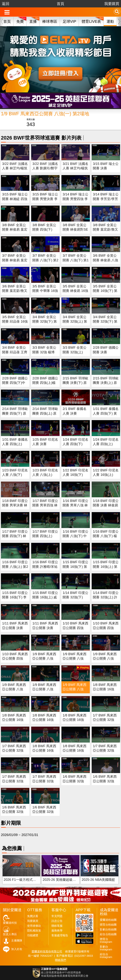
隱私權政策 (34, 931)
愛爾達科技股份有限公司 (47, 951)
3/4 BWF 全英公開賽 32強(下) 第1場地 (105, 322)
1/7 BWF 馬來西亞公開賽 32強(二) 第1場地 (14, 781)
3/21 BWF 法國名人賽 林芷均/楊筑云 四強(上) (75, 168)
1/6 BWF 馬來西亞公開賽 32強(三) (105, 781)
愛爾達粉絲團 (108, 920)
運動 (110, 21)
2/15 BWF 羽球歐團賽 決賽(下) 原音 (75, 383)
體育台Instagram (106, 940)
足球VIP (70, 21)
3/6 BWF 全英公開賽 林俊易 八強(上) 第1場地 (105, 260)
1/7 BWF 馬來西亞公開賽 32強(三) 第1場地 (105, 751)
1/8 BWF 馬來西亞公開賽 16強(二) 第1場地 (44, 720)
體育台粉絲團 (108, 925)
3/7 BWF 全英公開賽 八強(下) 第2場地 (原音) (45, 260)
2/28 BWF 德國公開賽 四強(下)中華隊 (15, 383)
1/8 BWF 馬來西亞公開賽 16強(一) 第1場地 (75, 720)
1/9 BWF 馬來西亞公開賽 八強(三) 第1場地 (75, 659)
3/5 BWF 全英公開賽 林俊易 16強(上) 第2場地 (75, 291)
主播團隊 (17, 941)
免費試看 (33, 916)
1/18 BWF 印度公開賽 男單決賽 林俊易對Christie (15, 505)
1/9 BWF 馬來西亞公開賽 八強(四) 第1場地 (44, 659)
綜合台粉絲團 (108, 934)
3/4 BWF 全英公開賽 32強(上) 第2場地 (75, 322)
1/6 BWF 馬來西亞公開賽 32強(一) (44, 812)
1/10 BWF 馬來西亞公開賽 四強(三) (75, 628)
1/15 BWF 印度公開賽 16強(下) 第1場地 (75, 567)
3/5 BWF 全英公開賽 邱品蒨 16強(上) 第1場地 (15, 322)
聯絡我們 (61, 960)
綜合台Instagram (106, 956)
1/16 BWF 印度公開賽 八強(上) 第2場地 (15, 567)
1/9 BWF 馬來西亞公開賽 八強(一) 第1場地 (14, 689)
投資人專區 (10, 934)
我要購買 (112, 4)
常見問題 (57, 916)
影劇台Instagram (106, 948)
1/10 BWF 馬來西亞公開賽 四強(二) (106, 628)
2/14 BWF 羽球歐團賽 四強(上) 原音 (45, 413)
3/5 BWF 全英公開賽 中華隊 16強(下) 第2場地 (45, 291)
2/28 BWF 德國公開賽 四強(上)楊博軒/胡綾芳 (45, 383)
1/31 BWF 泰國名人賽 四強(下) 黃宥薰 (106, 413)
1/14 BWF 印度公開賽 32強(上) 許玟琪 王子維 (106, 597)
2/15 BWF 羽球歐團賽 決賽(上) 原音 (106, 383)
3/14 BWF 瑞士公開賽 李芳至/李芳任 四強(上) (106, 199)
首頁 (61, 4)
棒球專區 (50, 21)
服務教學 (57, 931)
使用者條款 (34, 926)
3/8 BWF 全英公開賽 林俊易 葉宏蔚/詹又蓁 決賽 (15, 230)
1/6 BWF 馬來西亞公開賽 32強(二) (14, 812)
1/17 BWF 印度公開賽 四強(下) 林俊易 (15, 536)
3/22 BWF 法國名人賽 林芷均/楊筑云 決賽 (15, 168)
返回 (6, 4)
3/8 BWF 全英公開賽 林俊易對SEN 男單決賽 (75, 230)
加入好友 (17, 949)
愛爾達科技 (10, 923)
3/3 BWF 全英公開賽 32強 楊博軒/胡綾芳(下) (44, 352)
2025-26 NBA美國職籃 (98, 880)
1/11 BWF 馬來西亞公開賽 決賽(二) (15, 628)
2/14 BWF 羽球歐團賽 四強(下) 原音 (15, 413)
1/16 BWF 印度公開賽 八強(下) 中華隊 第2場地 (75, 536)
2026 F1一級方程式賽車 (22, 880)
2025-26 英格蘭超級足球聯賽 (64, 880)
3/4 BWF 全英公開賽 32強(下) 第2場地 (45, 322)
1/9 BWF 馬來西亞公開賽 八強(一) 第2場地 (75, 689)
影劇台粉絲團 (108, 929)
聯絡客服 (57, 926)
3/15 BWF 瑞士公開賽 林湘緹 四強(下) (15, 199)
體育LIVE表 (91, 21)
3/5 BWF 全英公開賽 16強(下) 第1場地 (105, 291)
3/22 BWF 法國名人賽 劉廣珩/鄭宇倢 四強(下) (45, 168)
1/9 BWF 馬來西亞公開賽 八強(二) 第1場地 (105, 659)
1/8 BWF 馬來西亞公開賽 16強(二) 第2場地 (44, 751)
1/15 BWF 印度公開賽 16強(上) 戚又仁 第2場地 (45, 597)
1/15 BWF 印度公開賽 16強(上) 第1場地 (106, 567)
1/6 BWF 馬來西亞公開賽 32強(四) (75, 781)
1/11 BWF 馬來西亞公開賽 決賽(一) (45, 628)
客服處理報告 (60, 935)
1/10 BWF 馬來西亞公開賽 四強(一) (15, 659)
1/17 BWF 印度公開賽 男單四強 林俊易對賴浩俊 (45, 505)
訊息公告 (57, 921)
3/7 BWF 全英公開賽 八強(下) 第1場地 (76, 260)
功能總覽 (33, 935)
